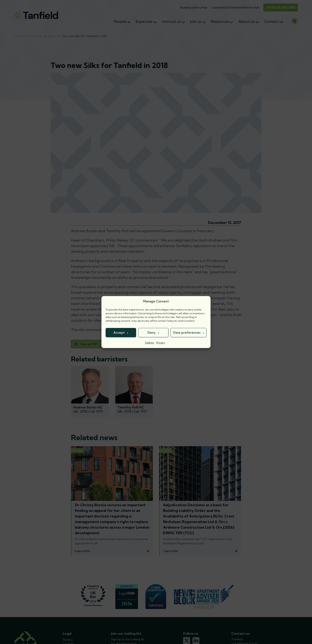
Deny (152, 333)
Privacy (161, 343)
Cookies (150, 343)
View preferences (187, 333)
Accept (119, 333)
